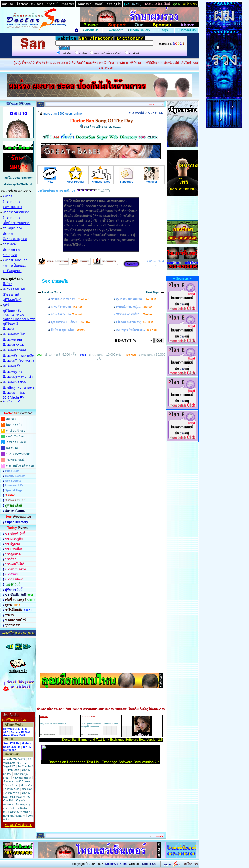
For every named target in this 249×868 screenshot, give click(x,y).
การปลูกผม (11, 244)
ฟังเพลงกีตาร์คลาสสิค (18, 356)
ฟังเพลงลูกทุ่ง (12, 372)
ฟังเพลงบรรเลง (14, 345)
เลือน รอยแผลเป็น (17, 442)
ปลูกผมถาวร (11, 250)
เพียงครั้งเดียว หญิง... (134, 307)
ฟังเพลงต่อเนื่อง (14, 393)
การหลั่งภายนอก (67, 307)
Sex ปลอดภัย (55, 281)
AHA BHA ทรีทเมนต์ (18, 454)
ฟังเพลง (8, 329)
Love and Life (14, 485)
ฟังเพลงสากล (12, 340)
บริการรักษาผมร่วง (16, 212)
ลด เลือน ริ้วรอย (15, 431)
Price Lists (12, 471)
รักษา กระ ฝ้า (14, 425)
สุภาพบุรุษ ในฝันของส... (136, 330)
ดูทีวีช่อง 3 (10, 323)
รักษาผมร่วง (11, 202)
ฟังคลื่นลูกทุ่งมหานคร (18, 388)
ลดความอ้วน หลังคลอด (20, 466)
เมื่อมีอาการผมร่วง (16, 223)
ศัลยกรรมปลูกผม (15, 239)
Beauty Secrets (15, 476)
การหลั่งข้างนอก (67, 314)
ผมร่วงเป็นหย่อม (14, 266)
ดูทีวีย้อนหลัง (12, 311)
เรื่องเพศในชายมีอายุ (135, 322)
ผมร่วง (7, 196)
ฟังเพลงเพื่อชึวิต (14, 382)
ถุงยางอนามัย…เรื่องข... (71, 322)
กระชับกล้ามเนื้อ (16, 460)
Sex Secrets (13, 481)
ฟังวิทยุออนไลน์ (14, 289)
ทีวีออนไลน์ (11, 295)
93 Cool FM (11, 401)
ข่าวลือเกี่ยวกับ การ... (70, 299)
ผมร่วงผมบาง (12, 207)
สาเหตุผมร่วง (12, 228)
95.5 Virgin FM (13, 397)
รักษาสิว (11, 419)
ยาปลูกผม (10, 255)
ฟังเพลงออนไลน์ (14, 334)
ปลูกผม (8, 234)
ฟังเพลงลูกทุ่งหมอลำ (18, 377)
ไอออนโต (12, 448)
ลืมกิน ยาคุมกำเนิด (68, 330)
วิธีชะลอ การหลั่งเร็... (135, 314)
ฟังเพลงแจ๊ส (11, 366)
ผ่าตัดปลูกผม (12, 271)
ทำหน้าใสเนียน (15, 436)
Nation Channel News (19, 319)
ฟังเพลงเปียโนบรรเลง (18, 361)
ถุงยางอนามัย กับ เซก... (136, 299)
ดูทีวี (6, 305)
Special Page (14, 490)
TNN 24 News (13, 315)
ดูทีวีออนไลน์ (12, 300)
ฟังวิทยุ (8, 284)
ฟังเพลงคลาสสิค (14, 350)
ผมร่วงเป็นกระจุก (15, 260)
